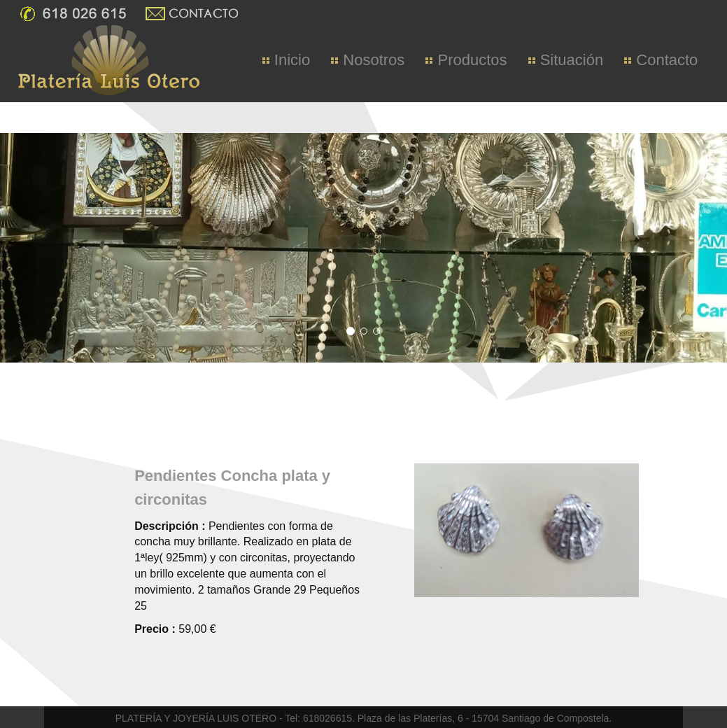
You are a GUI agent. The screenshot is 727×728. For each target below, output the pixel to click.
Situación (566, 60)
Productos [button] (466, 60)
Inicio (286, 60)
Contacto (661, 60)
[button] (14, 364)
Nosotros (368, 60)
